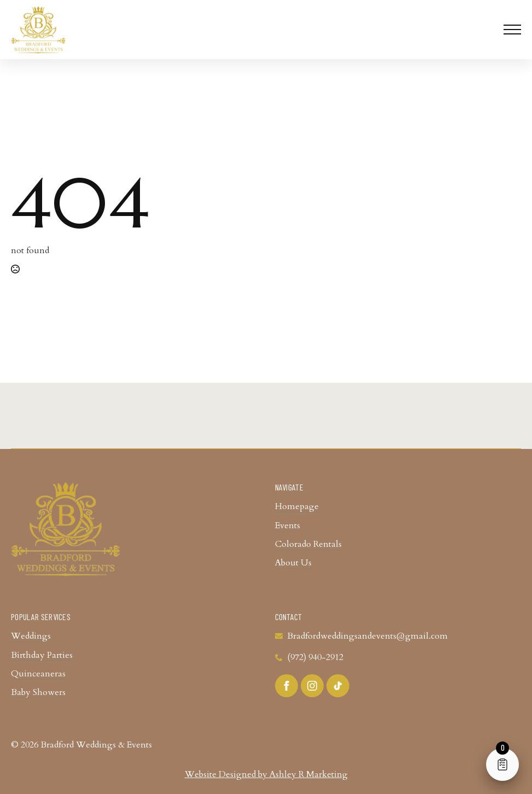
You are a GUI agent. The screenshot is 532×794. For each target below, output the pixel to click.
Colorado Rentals (308, 544)
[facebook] (287, 686)
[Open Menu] (512, 30)
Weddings (31, 636)
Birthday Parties (42, 655)
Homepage (297, 506)
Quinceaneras (38, 674)
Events (288, 526)
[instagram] (312, 686)
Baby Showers (38, 692)
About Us (293, 563)
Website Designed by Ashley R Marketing (266, 774)
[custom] (338, 686)
